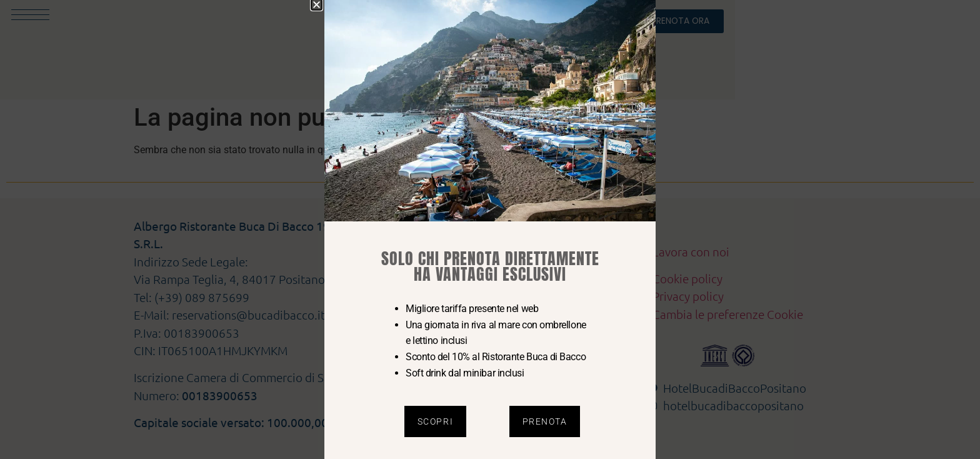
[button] (317, 5)
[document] (490, 229)
